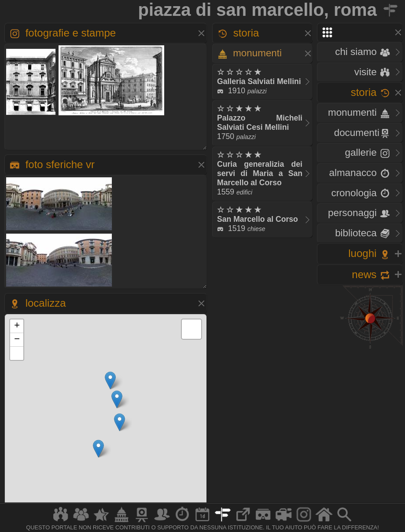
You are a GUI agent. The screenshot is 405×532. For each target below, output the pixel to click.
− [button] (17, 340)
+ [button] (17, 326)
